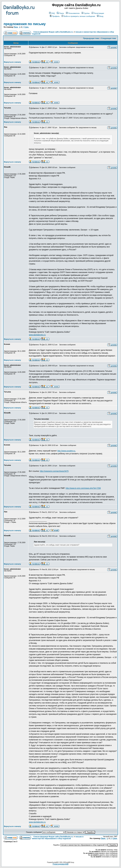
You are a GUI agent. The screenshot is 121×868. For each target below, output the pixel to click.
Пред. (16, 27)
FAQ (52, 13)
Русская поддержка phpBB (60, 864)
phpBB (56, 862)
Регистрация (98, 13)
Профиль (55, 16)
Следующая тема (109, 38)
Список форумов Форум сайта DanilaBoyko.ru (53, 32)
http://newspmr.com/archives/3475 (54, 471)
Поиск (60, 13)
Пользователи (73, 13)
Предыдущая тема (91, 38)
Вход (100, 16)
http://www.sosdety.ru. (67, 451)
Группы (86, 13)
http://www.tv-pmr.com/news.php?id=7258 (83, 488)
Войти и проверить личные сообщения (78, 16)
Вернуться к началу (12, 62)
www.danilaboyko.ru (37, 335)
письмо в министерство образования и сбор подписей (58, 838)
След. (26, 27)
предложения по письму (25, 24)
